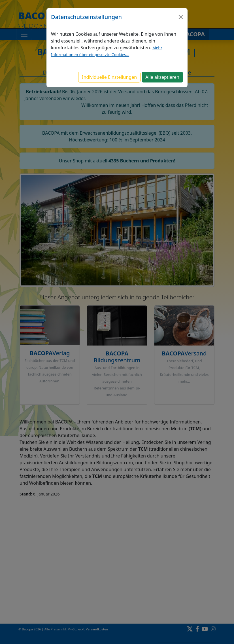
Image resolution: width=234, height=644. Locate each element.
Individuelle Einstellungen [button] (109, 77)
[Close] (181, 17)
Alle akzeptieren (162, 77)
